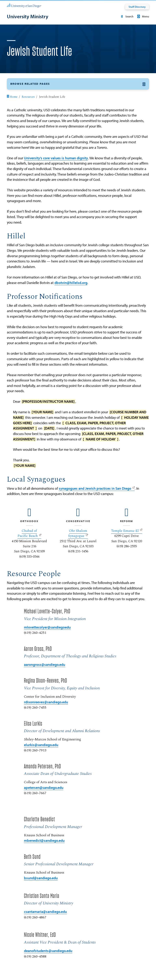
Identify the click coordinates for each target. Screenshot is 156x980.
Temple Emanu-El (125, 531)
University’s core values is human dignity (56, 158)
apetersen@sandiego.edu (44, 788)
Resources (28, 97)
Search (126, 16)
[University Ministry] (28, 16)
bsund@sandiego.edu (41, 878)
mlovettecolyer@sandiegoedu (47, 627)
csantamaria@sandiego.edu (45, 912)
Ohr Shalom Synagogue (77, 533)
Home (12, 97)
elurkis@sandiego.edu (41, 745)
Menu (143, 16)
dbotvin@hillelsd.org (71, 283)
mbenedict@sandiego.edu (44, 840)
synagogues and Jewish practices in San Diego (95, 488)
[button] (78, 84)
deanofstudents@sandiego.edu (48, 951)
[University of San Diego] (24, 5)
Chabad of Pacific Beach (28, 533)
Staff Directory (137, 7)
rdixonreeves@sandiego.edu (46, 702)
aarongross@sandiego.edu (45, 665)
